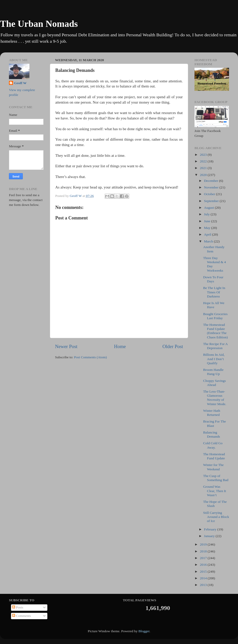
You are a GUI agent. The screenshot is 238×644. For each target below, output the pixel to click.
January (210, 536)
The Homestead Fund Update (214, 456)
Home (120, 346)
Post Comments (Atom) (90, 357)
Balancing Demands (212, 434)
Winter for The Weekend (213, 467)
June (208, 221)
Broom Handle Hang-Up (213, 372)
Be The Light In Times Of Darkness (214, 292)
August (209, 208)
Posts (18, 607)
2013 (204, 585)
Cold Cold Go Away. (213, 445)
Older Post (173, 346)
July (207, 214)
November (212, 187)
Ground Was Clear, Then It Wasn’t (215, 491)
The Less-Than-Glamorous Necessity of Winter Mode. (215, 398)
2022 (204, 161)
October (210, 194)
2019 (204, 544)
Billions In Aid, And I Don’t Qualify (214, 359)
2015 (204, 571)
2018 (204, 551)
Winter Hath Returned (212, 413)
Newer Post (66, 346)
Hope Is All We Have (214, 305)
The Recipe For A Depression (215, 346)
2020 (204, 175)
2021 (204, 168)
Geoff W (20, 83)
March (209, 241)
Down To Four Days (213, 279)
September (212, 201)
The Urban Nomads (39, 24)
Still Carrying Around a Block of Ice (216, 517)
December (212, 181)
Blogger (144, 631)
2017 (204, 558)
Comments (21, 616)
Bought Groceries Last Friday (215, 316)
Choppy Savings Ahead (215, 383)
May (208, 228)
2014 (204, 578)
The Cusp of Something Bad (216, 478)
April (208, 234)
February (211, 529)
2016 (204, 565)
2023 (204, 155)
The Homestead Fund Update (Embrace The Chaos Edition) (215, 331)
